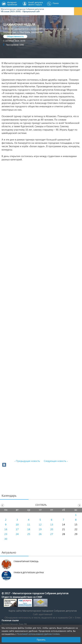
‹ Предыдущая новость (27, 461)
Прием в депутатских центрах (29, 573)
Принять (41, 640)
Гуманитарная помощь (26, 561)
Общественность (15, 36)
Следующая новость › (56, 461)
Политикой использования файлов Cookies (38, 634)
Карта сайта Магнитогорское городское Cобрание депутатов (43, 611)
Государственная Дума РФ (14, 624)
